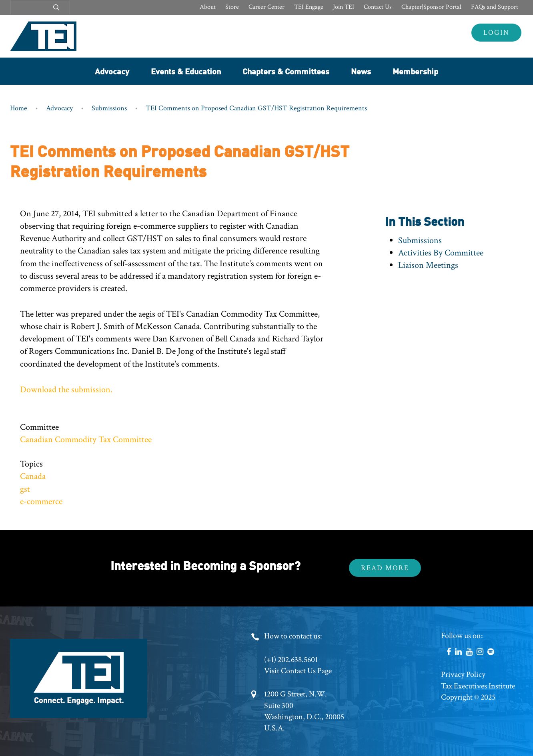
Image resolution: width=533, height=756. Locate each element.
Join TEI (344, 7)
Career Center (266, 7)
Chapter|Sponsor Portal (431, 7)
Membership (415, 71)
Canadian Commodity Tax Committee (86, 440)
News (361, 71)
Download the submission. (66, 390)
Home (19, 108)
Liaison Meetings (428, 265)
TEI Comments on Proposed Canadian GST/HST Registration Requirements (256, 108)
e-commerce (41, 502)
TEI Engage (309, 7)
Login (496, 33)
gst (25, 489)
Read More (385, 568)
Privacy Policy (463, 674)
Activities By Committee (441, 253)
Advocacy (112, 71)
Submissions (109, 108)
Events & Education (186, 71)
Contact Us (378, 7)
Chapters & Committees (286, 71)
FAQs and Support (495, 7)
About (208, 7)
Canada (33, 476)
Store (232, 7)
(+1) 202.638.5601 (291, 660)
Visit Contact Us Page (298, 671)
